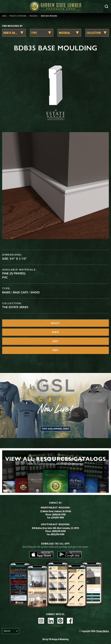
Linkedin (51, 621)
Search (107, 7)
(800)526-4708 (59, 514)
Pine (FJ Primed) (14, 273)
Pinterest (60, 621)
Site (55, 639)
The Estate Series (15, 307)
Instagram (41, 621)
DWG (56, 332)
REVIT (55, 323)
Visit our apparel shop (55, 429)
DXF (55, 341)
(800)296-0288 (59, 531)
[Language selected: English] (11, 631)
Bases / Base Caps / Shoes (21, 292)
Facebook (70, 621)
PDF (55, 350)
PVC (5, 277)
